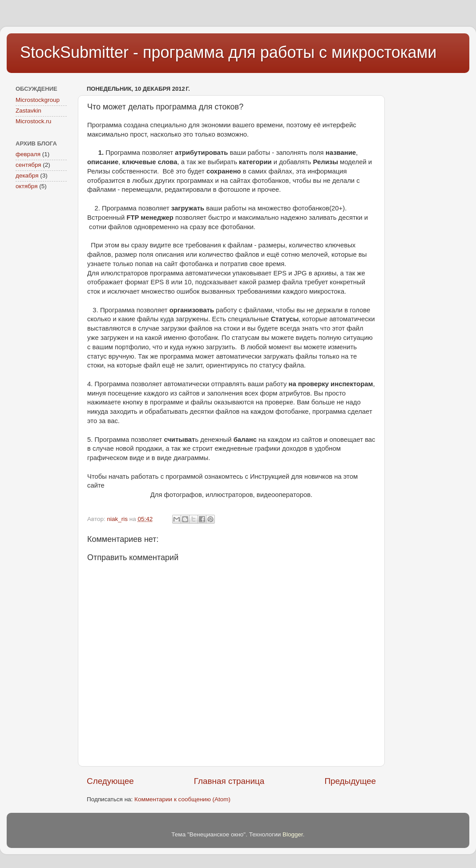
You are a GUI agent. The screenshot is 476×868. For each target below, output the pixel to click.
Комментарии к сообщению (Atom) (182, 799)
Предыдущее (350, 781)
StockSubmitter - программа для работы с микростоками (228, 52)
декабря (27, 176)
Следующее (110, 781)
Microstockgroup (38, 100)
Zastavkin (28, 111)
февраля (28, 154)
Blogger (293, 834)
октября (26, 186)
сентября (28, 165)
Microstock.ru (33, 121)
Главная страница (229, 781)
